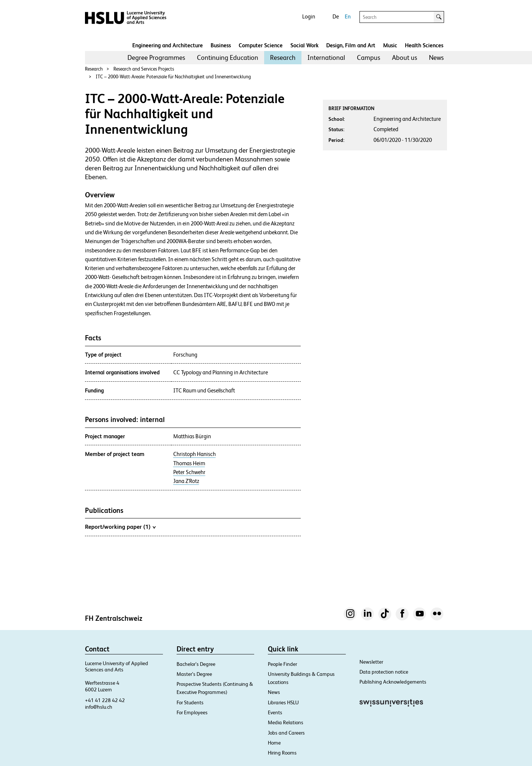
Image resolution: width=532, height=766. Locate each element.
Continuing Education (228, 57)
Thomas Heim (189, 463)
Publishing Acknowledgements (393, 682)
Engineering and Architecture (168, 45)
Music (390, 45)
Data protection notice (384, 672)
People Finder (282, 664)
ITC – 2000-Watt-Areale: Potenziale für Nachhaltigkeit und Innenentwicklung (173, 77)
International (326, 57)
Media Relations (286, 722)
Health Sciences (424, 45)
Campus (369, 57)
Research (283, 57)
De (336, 16)
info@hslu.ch (99, 707)
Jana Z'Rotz (186, 481)
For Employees (192, 712)
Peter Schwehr (189, 472)
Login (309, 16)
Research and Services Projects (144, 69)
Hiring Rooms (282, 753)
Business (221, 45)
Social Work (304, 45)
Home (274, 743)
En (348, 16)
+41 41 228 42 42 (105, 700)
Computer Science (261, 45)
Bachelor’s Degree (196, 664)
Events (275, 712)
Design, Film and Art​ (351, 45)
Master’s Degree (194, 674)
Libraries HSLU (283, 702)
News (436, 57)
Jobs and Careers (286, 733)
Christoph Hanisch (195, 454)
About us (405, 57)
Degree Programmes (156, 57)
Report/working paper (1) (120, 527)
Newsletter (371, 662)
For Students (190, 702)
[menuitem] (156, 58)
